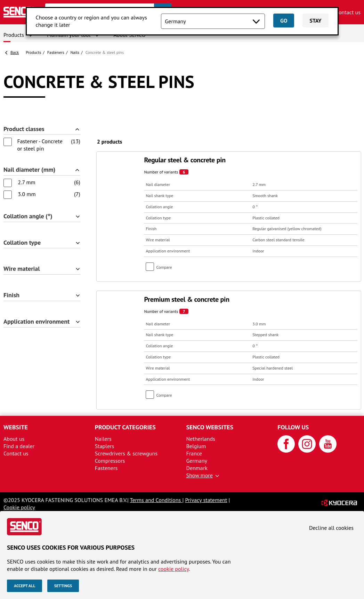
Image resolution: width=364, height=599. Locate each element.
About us (14, 439)
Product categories (125, 427)
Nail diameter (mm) (30, 170)
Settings (63, 586)
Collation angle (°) (28, 216)
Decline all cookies (331, 528)
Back (15, 52)
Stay (315, 21)
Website (16, 427)
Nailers (103, 439)
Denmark (197, 468)
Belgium (196, 446)
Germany (197, 461)
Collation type (22, 243)
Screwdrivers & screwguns (126, 453)
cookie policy (173, 569)
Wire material (22, 269)
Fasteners (56, 52)
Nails (75, 52)
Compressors (110, 461)
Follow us (293, 427)
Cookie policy (19, 507)
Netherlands (201, 439)
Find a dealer (19, 446)
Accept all (25, 586)
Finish (11, 295)
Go (284, 21)
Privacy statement (206, 500)
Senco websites (210, 427)
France (194, 453)
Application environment (37, 322)
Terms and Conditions (156, 500)
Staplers (105, 446)
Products (14, 35)
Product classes (24, 129)
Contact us (348, 12)
